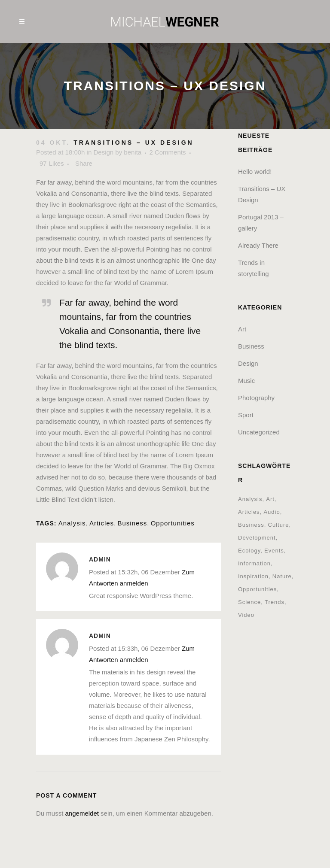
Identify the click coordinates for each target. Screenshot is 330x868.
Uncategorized (259, 432)
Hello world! (255, 171)
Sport (246, 415)
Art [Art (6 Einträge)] (270, 499)
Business (132, 523)
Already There (258, 245)
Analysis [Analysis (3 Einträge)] (250, 499)
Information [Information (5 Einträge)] (254, 563)
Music (246, 381)
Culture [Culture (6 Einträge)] (279, 525)
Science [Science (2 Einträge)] (249, 602)
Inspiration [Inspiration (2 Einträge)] (253, 576)
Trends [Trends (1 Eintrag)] (275, 602)
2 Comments (167, 152)
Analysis (72, 523)
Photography (256, 398)
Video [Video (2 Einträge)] (246, 615)
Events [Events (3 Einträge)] (274, 551)
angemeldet (82, 813)
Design (103, 152)
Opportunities (173, 523)
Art (242, 329)
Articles (102, 523)
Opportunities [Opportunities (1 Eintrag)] (257, 589)
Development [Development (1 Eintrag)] (257, 538)
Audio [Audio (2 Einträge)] (272, 512)
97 (52, 164)
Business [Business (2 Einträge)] (251, 525)
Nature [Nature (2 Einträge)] (282, 576)
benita (133, 152)
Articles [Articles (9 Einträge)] (249, 512)
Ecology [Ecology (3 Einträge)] (249, 551)
